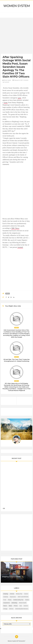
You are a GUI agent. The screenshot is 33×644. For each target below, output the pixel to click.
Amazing (6, 594)
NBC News (15, 228)
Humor (27, 600)
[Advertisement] (16, 36)
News (8, 294)
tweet (6, 103)
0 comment (6, 82)
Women (11, 609)
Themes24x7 (22, 641)
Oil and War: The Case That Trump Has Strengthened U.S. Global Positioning (16, 360)
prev (3, 508)
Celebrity (6, 597)
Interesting (14, 603)
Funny (10, 600)
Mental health (23, 603)
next (5, 508)
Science (26, 606)
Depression (13, 597)
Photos (16, 606)
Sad (21, 606)
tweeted (20, 247)
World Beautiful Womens (22, 609)
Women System (17, 6)
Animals (12, 594)
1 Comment (26, 80)
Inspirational (7, 603)
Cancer (26, 594)
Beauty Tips (19, 594)
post (20, 98)
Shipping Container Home (11, 577)
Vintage (5, 609)
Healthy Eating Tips (18, 600)
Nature (5, 606)
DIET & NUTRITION (23, 597)
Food (5, 600)
